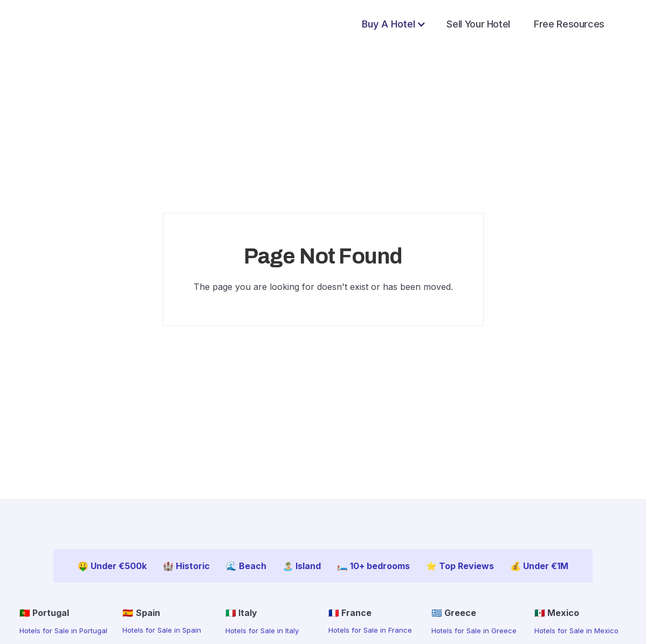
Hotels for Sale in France (370, 630)
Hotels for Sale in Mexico (576, 631)
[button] (394, 24)
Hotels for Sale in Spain (162, 630)
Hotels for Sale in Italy (262, 631)
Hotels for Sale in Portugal (63, 631)
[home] (63, 24)
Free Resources (569, 24)
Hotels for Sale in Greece (474, 631)
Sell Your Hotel (478, 24)
